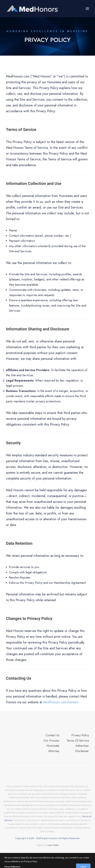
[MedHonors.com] (33, 9)
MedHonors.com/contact (61, 702)
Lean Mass (53, 845)
